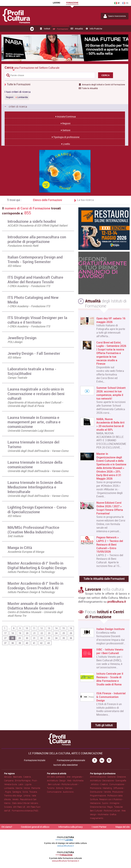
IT (117, 3)
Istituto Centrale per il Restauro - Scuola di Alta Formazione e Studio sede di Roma (110, 679)
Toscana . (34, 792)
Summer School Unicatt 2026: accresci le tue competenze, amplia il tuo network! (111, 393)
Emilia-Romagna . (23, 780)
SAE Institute (15, 536)
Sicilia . (26, 792)
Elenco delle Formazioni (47, 200)
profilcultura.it (117, 602)
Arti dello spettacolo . (57, 777)
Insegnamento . (97, 818)
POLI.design (15, 342)
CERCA (106, 75)
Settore (66, 130)
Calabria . (28, 777)
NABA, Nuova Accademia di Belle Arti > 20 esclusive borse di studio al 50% (110, 424)
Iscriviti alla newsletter (66, 765)
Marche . (20, 788)
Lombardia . (10, 788)
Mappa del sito (123, 827)
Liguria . (29, 784)
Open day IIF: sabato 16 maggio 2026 (111, 320)
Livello (66, 144)
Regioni (66, 123)
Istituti (45, 29)
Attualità (76, 29)
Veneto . (16, 799)
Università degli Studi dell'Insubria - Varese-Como (38, 451)
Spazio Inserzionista (115, 16)
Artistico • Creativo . (100, 784)
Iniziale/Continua (66, 117)
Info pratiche (94, 29)
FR (125, 3)
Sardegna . (17, 792)
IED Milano (14, 266)
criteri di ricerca (16, 106)
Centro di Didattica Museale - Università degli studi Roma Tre (35, 614)
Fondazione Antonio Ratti (23, 246)
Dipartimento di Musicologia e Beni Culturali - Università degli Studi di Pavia (35, 404)
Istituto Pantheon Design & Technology (31, 572)
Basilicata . (18, 777)
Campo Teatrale (17, 378)
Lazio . (22, 784)
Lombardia (22, 97)
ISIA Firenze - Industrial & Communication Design (111, 697)
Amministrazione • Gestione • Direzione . (108, 777)
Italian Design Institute (110, 629)
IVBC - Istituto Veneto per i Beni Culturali (110, 651)
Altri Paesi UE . (20, 807)
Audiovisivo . (69, 792)
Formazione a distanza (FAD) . (26, 811)
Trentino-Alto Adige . (14, 796)
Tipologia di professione (66, 137)
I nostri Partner (99, 827)
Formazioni (60, 29)
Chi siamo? (7, 827)
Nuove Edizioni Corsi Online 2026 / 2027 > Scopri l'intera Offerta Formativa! (110, 508)
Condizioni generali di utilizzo (35, 827)
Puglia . (9, 792)
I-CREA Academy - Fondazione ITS (29, 286)
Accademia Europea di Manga (26, 552)
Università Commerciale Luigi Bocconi (31, 431)
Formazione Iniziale (35, 760)
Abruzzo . (9, 777)
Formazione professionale (71, 760)
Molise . (28, 788)
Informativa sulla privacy (70, 827)
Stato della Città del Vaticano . (26, 803)
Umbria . (28, 796)
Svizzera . (9, 807)
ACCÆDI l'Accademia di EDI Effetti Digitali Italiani (37, 226)
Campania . (10, 780)
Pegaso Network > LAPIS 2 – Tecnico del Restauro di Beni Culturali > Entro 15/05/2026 (110, 545)
